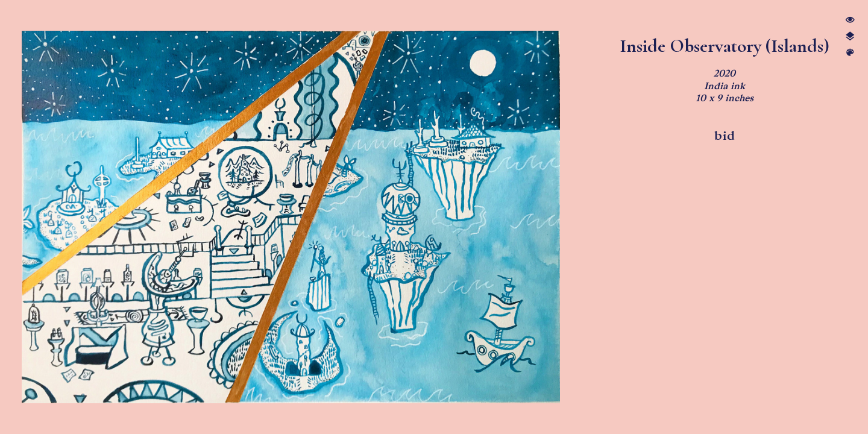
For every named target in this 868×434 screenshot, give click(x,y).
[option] (291, 217)
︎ (850, 20)
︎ (850, 36)
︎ (850, 53)
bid (725, 136)
